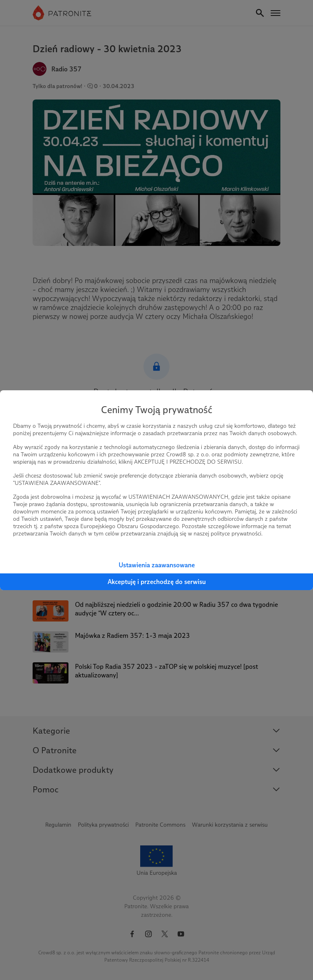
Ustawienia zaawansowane (157, 565)
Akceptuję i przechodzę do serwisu (157, 582)
